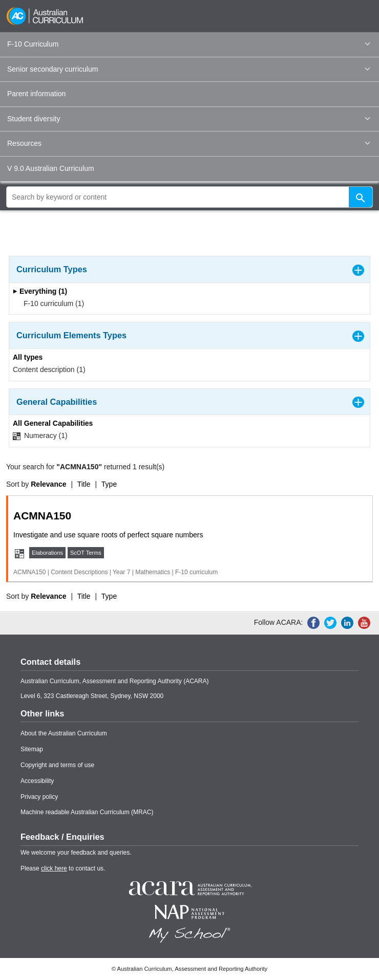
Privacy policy (39, 797)
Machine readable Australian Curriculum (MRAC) (87, 812)
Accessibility (37, 781)
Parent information (36, 94)
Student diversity (188, 119)
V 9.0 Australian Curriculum (51, 168)
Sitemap (32, 749)
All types (28, 357)
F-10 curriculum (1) (50, 303)
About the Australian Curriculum (64, 733)
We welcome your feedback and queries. (76, 853)
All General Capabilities (53, 423)
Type (109, 484)
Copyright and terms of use (57, 765)
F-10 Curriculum (188, 44)
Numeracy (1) (40, 436)
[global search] (189, 197)
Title (84, 484)
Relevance (48, 484)
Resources (188, 143)
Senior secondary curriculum (188, 69)
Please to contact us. (63, 868)
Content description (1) (49, 369)
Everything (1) (40, 291)
